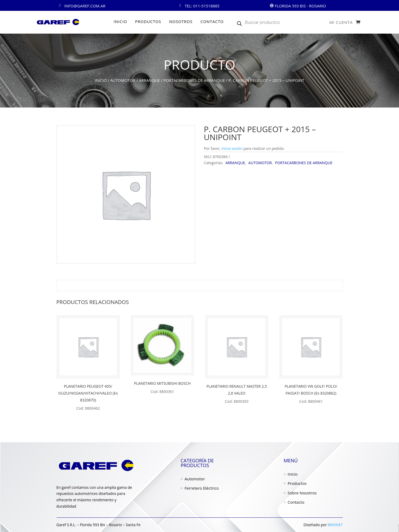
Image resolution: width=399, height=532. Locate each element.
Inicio (101, 80)
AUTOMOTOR (123, 80)
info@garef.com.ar (85, 6)
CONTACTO (212, 21)
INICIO (120, 21)
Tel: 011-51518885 (202, 6)
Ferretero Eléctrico (202, 488)
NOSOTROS (181, 21)
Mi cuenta (341, 23)
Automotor (195, 479)
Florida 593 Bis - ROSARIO (300, 6)
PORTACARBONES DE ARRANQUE (194, 80)
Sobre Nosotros (302, 493)
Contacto (296, 502)
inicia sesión (232, 148)
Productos (297, 483)
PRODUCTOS (148, 21)
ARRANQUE (150, 80)
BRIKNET (335, 525)
